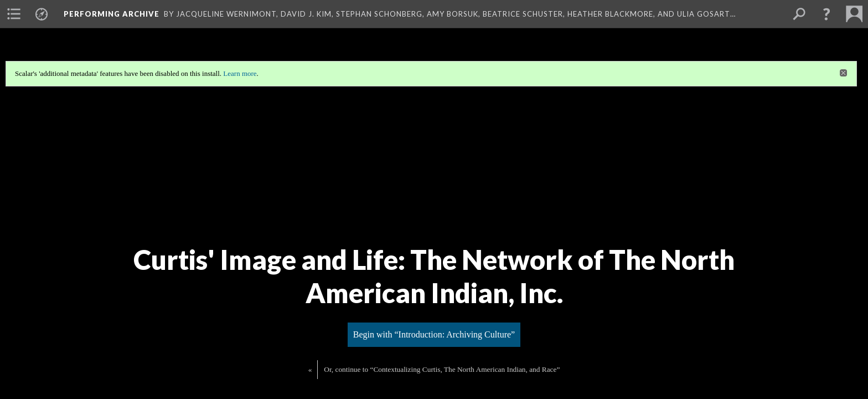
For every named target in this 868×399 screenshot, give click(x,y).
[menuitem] (14, 14)
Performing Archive (112, 14)
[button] (826, 14)
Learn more (240, 73)
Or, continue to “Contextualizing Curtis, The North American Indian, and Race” (442, 369)
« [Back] (310, 369)
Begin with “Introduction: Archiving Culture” (434, 334)
